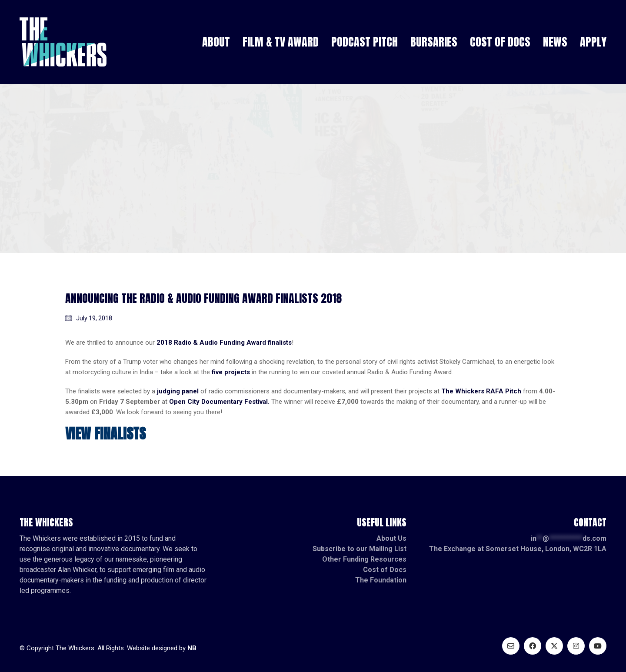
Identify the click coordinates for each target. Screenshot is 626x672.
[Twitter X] (554, 646)
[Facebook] (533, 646)
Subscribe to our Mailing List (360, 549)
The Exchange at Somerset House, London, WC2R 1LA (518, 549)
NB (192, 648)
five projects (231, 372)
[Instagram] (576, 646)
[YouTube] (598, 646)
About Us (391, 538)
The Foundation (381, 580)
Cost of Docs (385, 570)
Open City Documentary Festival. (219, 402)
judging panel (178, 391)
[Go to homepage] (63, 42)
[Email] (511, 646)
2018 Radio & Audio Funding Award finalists (224, 343)
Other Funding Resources (364, 559)
